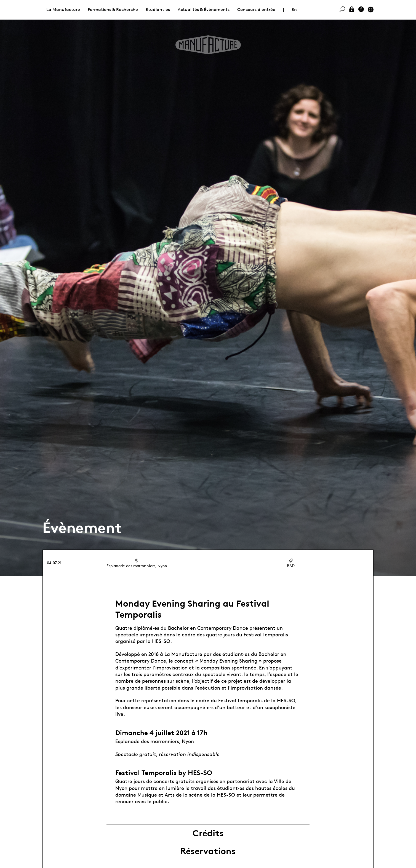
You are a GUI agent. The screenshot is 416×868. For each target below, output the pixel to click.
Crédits (208, 833)
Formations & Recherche (113, 10)
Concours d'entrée (256, 10)
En (294, 10)
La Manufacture (63, 10)
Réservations (208, 851)
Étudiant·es (158, 10)
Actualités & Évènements (204, 10)
